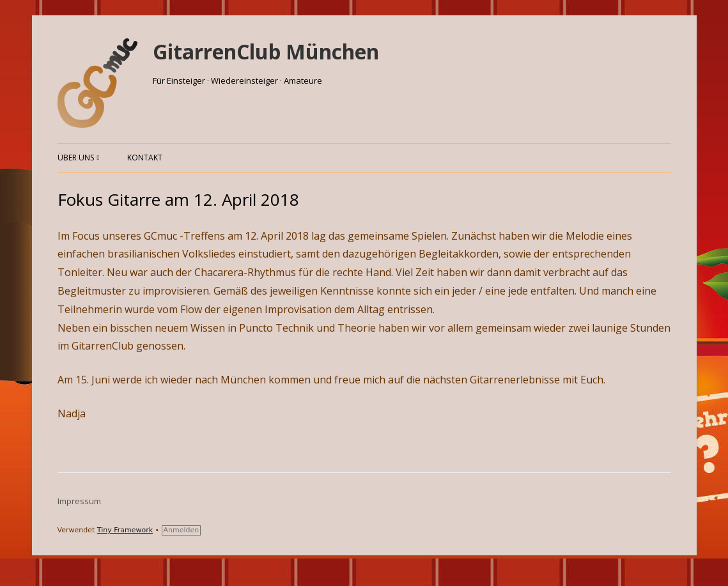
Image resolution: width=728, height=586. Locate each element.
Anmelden (182, 530)
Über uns (76, 158)
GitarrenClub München (266, 51)
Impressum (79, 501)
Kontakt (145, 158)
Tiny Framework (125, 530)
